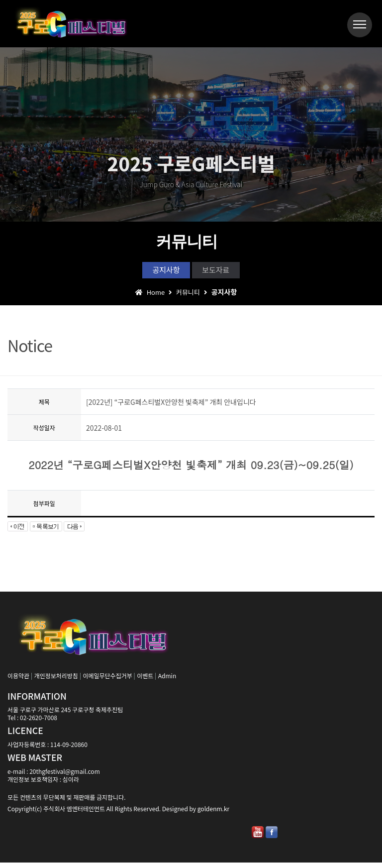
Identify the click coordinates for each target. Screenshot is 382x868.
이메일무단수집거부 (107, 681)
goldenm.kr (213, 813)
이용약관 (18, 681)
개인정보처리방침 (56, 681)
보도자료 (227, 272)
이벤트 (145, 681)
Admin (167, 681)
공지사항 (156, 272)
